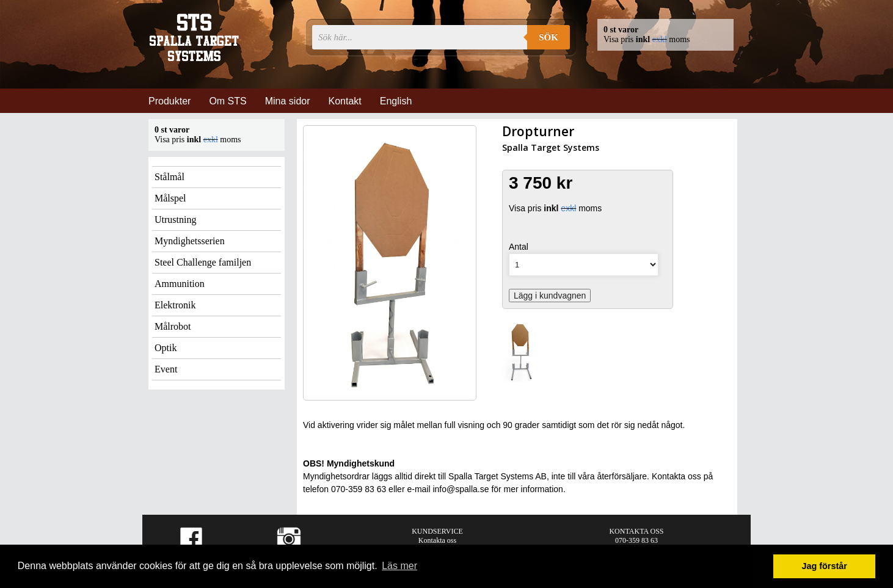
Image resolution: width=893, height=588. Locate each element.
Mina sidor (288, 101)
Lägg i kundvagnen (550, 296)
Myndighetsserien (190, 241)
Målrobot (173, 326)
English (396, 101)
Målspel (170, 198)
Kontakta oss (437, 540)
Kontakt (345, 101)
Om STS (228, 101)
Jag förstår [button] (824, 566)
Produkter (169, 101)
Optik (166, 348)
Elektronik (175, 305)
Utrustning (175, 220)
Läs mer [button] (399, 566)
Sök (549, 37)
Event (166, 369)
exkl (660, 39)
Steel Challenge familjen (203, 262)
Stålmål (169, 177)
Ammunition (180, 284)
